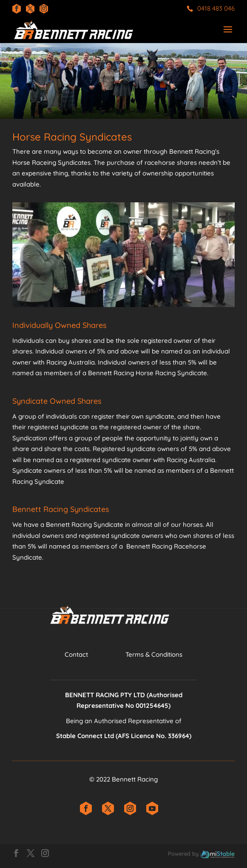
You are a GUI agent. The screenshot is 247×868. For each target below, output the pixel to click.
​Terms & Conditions (154, 654)
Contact (76, 654)
